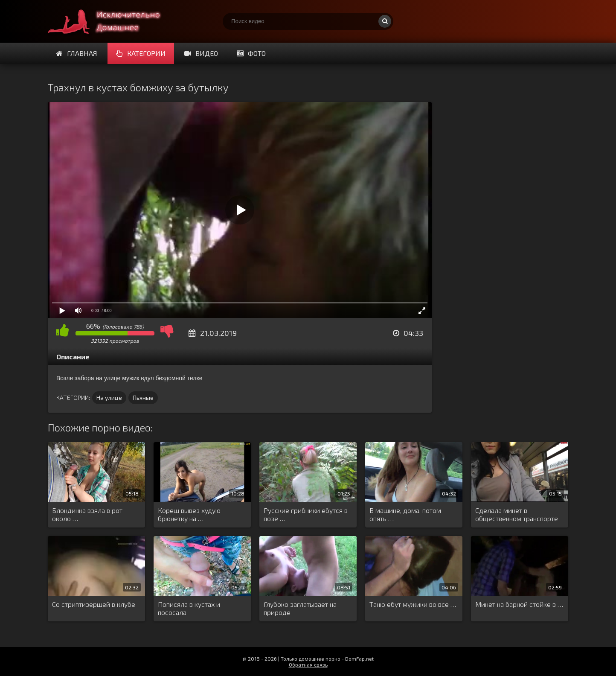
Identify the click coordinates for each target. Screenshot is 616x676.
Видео (201, 53)
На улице (109, 398)
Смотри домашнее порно (112, 21)
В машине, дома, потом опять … (405, 514)
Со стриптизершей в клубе (94, 604)
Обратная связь (308, 664)
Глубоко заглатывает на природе (300, 608)
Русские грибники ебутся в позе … (306, 514)
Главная (77, 53)
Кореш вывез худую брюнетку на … (189, 514)
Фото (251, 53)
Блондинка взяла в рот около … (87, 514)
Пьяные (143, 398)
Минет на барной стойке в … (519, 604)
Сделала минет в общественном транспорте (517, 514)
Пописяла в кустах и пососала (189, 608)
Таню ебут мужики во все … (413, 604)
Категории (141, 53)
